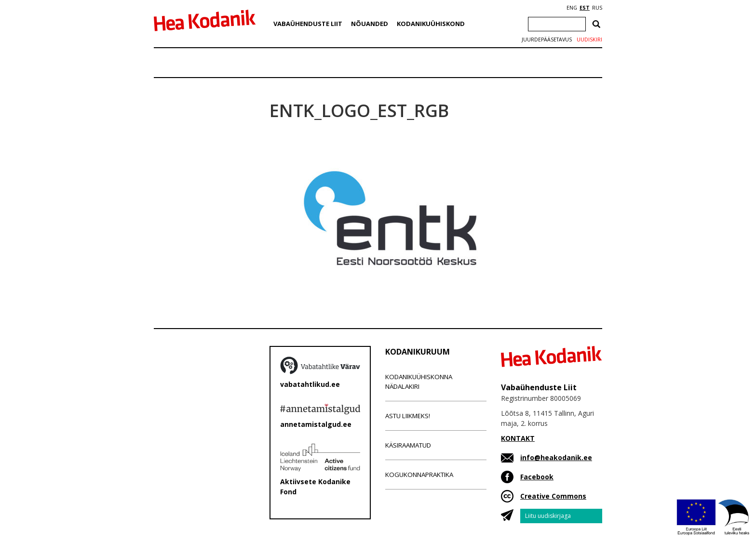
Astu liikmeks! (408, 416)
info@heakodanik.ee (556, 457)
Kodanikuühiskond (431, 24)
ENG (572, 8)
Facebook (537, 477)
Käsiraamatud (408, 445)
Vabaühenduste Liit (308, 24)
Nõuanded (370, 24)
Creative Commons (553, 496)
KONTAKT (518, 438)
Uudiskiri (589, 40)
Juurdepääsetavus (547, 40)
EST (585, 8)
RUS (597, 8)
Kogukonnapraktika (419, 475)
